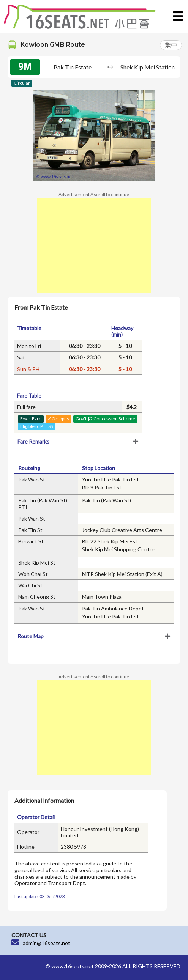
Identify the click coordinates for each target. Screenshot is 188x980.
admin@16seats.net (47, 943)
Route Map (31, 636)
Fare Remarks (33, 441)
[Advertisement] (94, 245)
